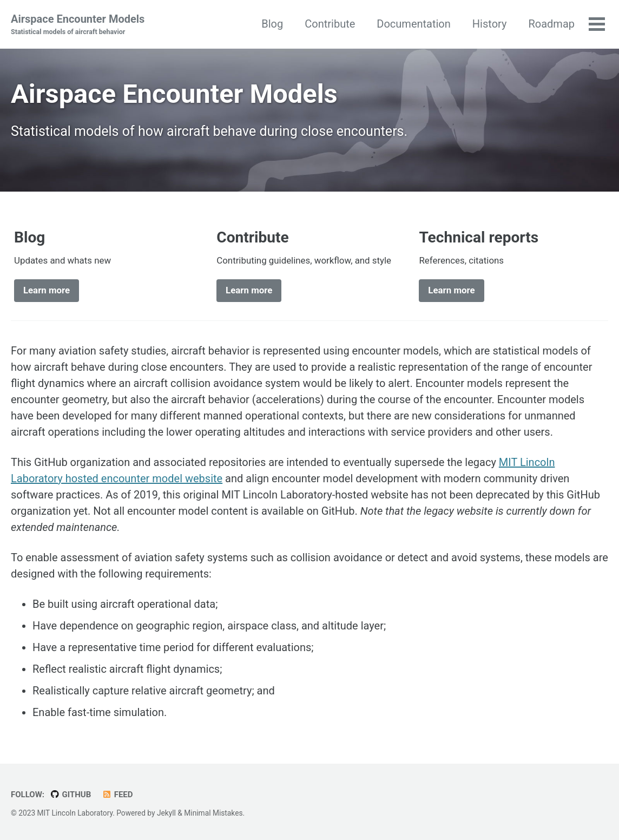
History (490, 24)
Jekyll (166, 813)
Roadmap (551, 24)
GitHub (70, 795)
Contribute (330, 24)
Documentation (414, 24)
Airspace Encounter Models (78, 25)
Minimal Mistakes (213, 813)
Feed (117, 795)
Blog (272, 24)
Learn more (47, 290)
